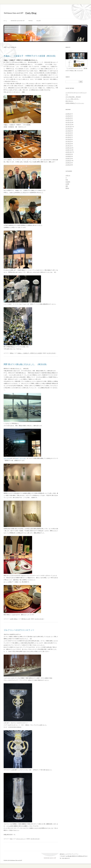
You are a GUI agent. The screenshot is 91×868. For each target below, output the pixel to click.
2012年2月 (68, 118)
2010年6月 (68, 161)
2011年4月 (68, 139)
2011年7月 (68, 133)
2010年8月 (68, 156)
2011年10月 (69, 127)
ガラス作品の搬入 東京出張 (73, 97)
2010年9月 (68, 154)
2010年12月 (69, 148)
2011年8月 (68, 131)
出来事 (12, 619)
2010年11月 (69, 150)
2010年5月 (68, 163)
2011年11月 (69, 124)
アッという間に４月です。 (73, 99)
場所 (67, 186)
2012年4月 (68, 116)
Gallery (39, 21)
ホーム (5, 21)
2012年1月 (68, 120)
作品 (11, 839)
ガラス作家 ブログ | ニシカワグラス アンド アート (45, 13)
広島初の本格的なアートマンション (75, 103)
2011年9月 (68, 129)
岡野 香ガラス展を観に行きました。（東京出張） (26, 364)
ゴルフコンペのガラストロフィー (19, 630)
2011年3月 (68, 141)
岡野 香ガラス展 (26, 619)
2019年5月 (68, 114)
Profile (31, 21)
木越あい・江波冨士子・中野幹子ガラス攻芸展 (30, 353)
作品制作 (68, 182)
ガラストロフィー (21, 839)
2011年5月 (68, 137)
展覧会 (12, 353)
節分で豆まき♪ (69, 101)
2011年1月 (68, 146)
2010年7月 (68, 158)
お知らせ (68, 175)
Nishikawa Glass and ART (18, 21)
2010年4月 (68, 165)
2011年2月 (68, 144)
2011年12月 (69, 122)
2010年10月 (69, 152)
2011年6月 (68, 135)
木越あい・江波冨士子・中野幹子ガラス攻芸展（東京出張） (30, 56)
